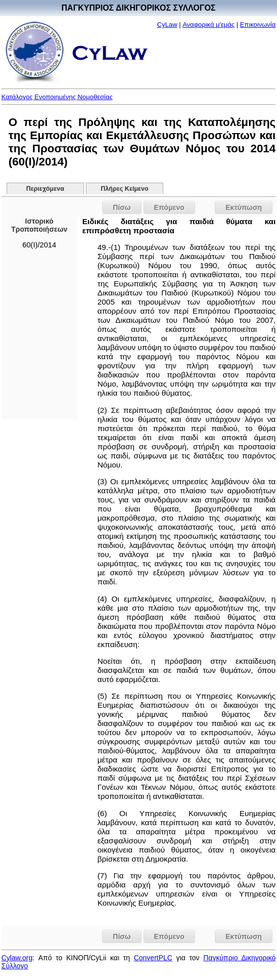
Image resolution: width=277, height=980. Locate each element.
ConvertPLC (153, 958)
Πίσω (122, 207)
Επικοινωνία (258, 25)
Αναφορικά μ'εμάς (209, 25)
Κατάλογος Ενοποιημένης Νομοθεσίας (57, 97)
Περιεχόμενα (45, 189)
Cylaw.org (17, 958)
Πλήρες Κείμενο (125, 189)
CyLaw (167, 25)
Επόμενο (169, 207)
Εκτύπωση (244, 207)
